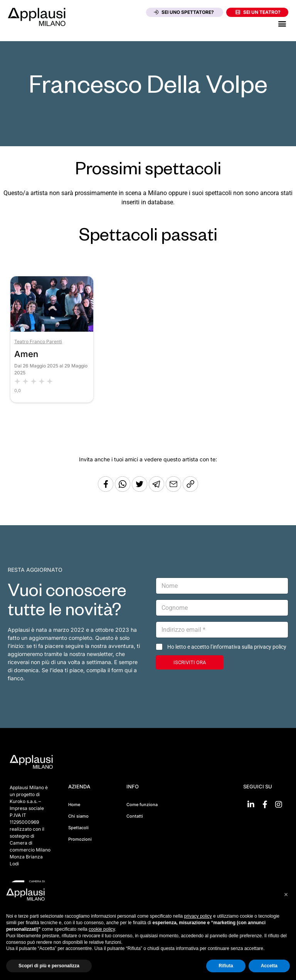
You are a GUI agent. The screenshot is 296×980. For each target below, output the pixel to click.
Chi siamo (78, 816)
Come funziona (142, 805)
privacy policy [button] (198, 916)
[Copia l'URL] (174, 490)
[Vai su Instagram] (279, 805)
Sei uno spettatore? (184, 12)
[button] (282, 23)
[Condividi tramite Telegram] (157, 490)
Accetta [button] (269, 966)
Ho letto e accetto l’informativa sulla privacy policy (227, 647)
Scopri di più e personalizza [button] (49, 966)
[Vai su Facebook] (265, 805)
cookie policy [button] (102, 929)
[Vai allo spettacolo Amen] (52, 330)
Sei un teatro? (258, 12)
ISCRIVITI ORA (190, 662)
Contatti (135, 816)
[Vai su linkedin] (251, 805)
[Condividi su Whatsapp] (123, 490)
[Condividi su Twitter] (140, 490)
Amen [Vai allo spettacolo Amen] (26, 354)
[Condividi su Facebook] (106, 490)
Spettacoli (78, 828)
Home (74, 805)
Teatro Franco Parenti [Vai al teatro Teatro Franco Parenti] (38, 341)
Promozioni (80, 839)
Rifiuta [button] (226, 966)
